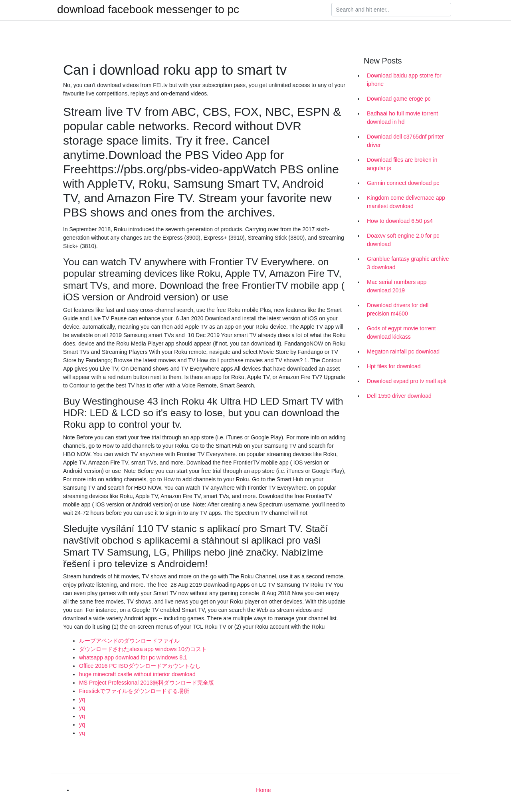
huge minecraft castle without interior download (137, 674)
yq (82, 699)
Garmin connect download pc (403, 183)
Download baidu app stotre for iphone (404, 80)
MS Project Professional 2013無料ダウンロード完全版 (147, 683)
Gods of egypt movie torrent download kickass (401, 333)
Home (263, 790)
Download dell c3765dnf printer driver (405, 141)
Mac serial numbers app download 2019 (397, 286)
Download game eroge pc (399, 99)
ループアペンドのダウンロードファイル (129, 641)
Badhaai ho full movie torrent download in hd (402, 118)
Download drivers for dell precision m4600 (398, 309)
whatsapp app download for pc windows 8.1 (133, 657)
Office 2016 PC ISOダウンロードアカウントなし (140, 666)
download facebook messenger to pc (148, 10)
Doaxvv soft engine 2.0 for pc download (403, 240)
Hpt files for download (394, 366)
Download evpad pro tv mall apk (407, 381)
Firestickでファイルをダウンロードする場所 (134, 691)
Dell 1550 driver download (399, 396)
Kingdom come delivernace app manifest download (406, 202)
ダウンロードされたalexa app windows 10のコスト (143, 649)
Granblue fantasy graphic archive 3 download (408, 263)
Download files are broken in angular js (402, 164)
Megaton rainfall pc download (403, 351)
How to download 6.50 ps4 (400, 221)
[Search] (391, 10)
